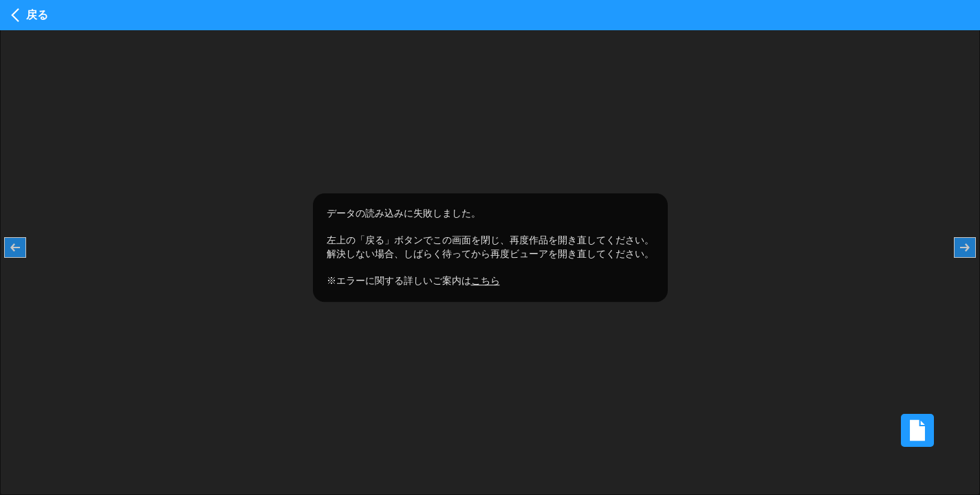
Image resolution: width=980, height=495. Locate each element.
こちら (486, 280)
